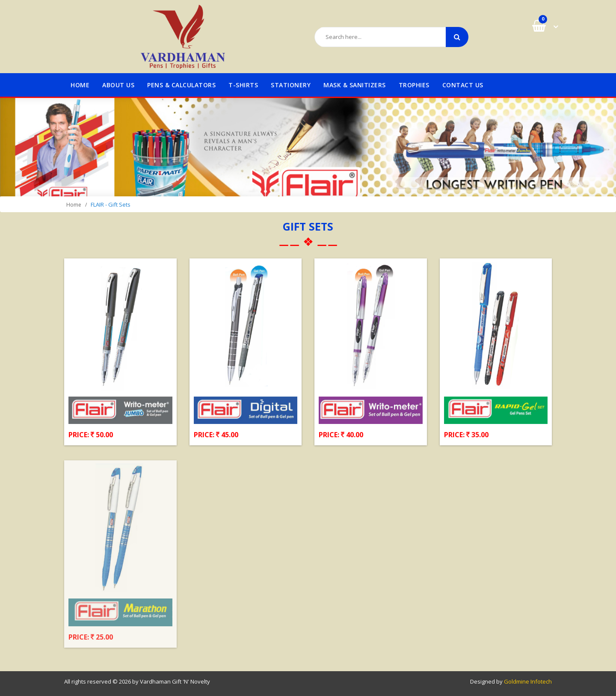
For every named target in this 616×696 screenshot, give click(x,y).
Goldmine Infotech (528, 681)
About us (118, 85)
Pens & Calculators (181, 85)
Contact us (463, 85)
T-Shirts (243, 85)
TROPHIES (414, 85)
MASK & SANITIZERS (355, 85)
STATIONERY (291, 85)
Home (80, 85)
